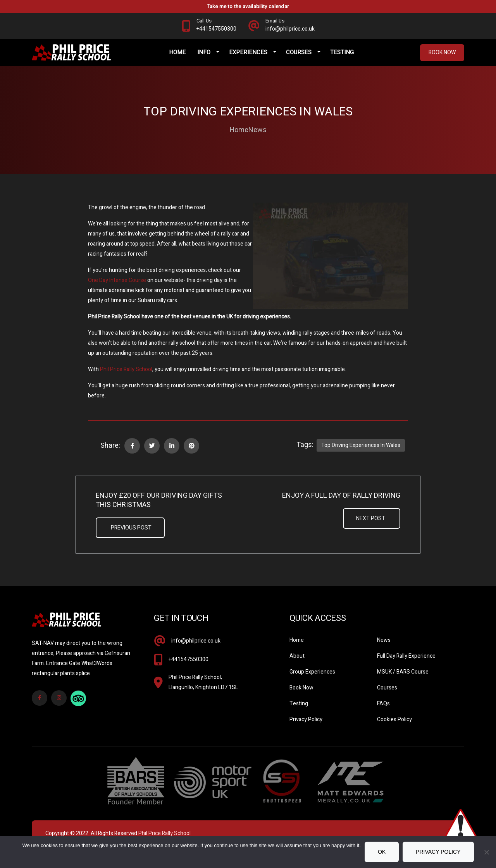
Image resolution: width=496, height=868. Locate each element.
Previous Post (131, 535)
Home (185, 58)
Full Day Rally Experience (406, 663)
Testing (349, 58)
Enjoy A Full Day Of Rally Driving (341, 503)
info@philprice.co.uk (196, 648)
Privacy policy (438, 852)
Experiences (256, 58)
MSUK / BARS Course (403, 679)
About (297, 663)
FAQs (383, 711)
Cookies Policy (394, 727)
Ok (382, 852)
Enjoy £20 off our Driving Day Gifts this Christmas (159, 508)
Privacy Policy (306, 727)
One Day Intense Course (117, 288)
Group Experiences (312, 679)
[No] (486, 852)
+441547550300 (189, 667)
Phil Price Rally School (126, 377)
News (257, 138)
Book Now (442, 58)
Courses (306, 58)
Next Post (371, 526)
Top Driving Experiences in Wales (361, 453)
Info (211, 58)
